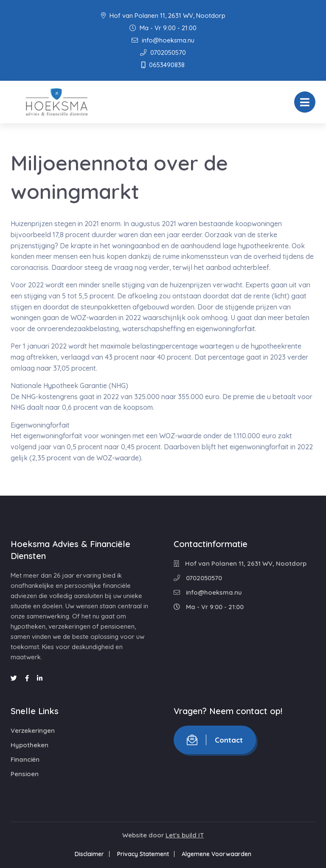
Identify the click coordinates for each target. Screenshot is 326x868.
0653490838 (163, 65)
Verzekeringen (33, 730)
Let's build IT (185, 835)
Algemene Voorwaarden (218, 854)
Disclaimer (88, 854)
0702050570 (163, 52)
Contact (215, 740)
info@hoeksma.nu (163, 40)
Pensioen (25, 774)
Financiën (25, 759)
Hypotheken (30, 745)
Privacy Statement (143, 854)
